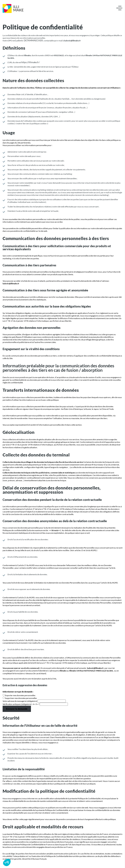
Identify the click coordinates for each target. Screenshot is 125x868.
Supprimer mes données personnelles (21, 698)
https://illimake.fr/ (31, 62)
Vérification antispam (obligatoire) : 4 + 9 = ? (21, 704)
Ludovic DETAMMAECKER (29, 40)
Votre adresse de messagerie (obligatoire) (20, 701)
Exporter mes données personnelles (20, 695)
